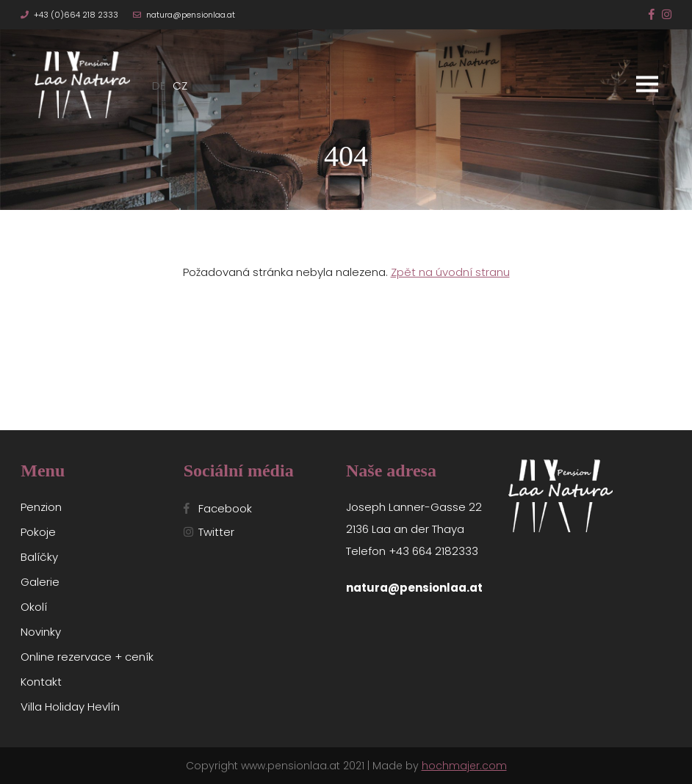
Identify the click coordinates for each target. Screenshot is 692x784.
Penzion (41, 507)
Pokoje (38, 532)
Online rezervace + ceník (87, 657)
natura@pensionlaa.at (191, 15)
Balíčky (39, 557)
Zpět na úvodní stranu (450, 272)
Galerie (40, 582)
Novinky (41, 632)
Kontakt (41, 682)
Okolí (34, 607)
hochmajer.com (464, 766)
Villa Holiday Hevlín (70, 707)
